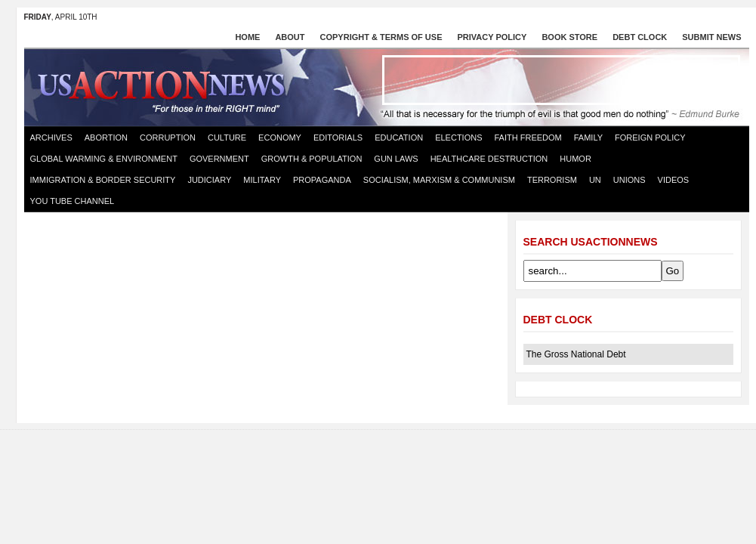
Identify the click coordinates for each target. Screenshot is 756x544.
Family (588, 138)
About (290, 37)
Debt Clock (640, 37)
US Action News (166, 86)
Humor (575, 159)
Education (399, 138)
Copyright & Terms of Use (381, 37)
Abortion (106, 138)
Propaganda (322, 180)
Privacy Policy (492, 37)
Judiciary (209, 180)
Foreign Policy (650, 138)
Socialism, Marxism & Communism (439, 180)
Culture (227, 138)
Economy (280, 138)
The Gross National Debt (576, 354)
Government (219, 159)
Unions (629, 180)
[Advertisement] (561, 80)
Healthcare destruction (489, 159)
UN (595, 180)
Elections (458, 138)
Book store (569, 37)
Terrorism (552, 180)
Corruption (168, 138)
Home (247, 37)
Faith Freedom (528, 138)
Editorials (338, 138)
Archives (51, 138)
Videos (674, 180)
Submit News (711, 37)
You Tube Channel (73, 201)
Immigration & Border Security (103, 180)
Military (262, 180)
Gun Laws (396, 159)
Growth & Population (312, 159)
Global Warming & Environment (104, 159)
